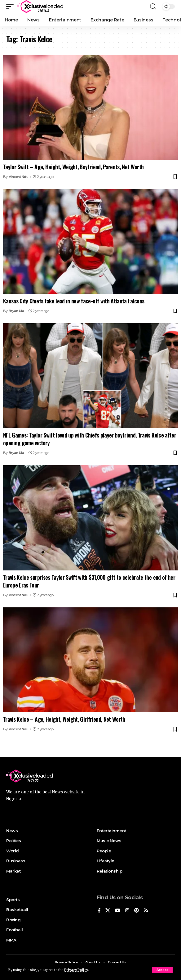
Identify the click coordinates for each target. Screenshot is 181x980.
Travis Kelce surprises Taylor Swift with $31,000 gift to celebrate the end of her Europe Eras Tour (89, 581)
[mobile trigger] (11, 7)
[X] (108, 911)
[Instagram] (127, 911)
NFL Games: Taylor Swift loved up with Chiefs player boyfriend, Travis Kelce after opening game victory (90, 439)
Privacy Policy (76, 970)
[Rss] (146, 911)
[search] (153, 7)
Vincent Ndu (19, 177)
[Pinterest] (137, 911)
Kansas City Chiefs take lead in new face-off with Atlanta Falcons (74, 301)
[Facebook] (99, 911)
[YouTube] (118, 911)
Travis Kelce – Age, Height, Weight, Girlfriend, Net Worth (64, 719)
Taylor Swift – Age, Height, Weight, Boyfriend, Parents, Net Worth (73, 167)
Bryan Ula (16, 311)
